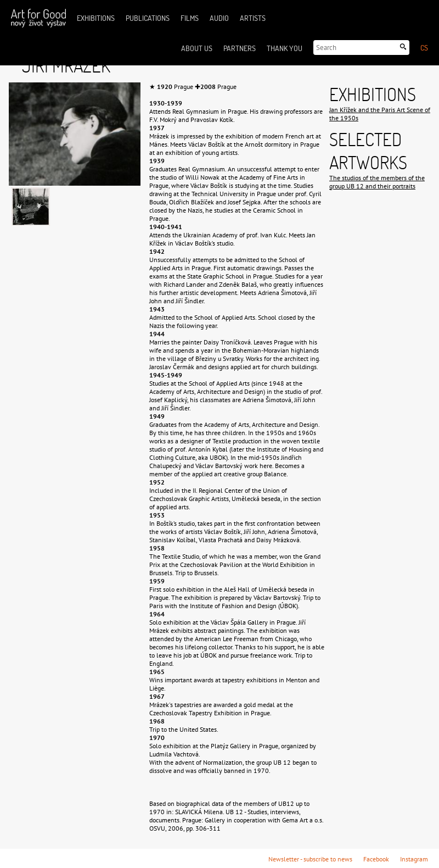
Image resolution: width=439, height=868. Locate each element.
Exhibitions (96, 18)
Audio (219, 18)
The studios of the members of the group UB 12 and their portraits (377, 182)
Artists (253, 18)
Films (190, 18)
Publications (148, 18)
